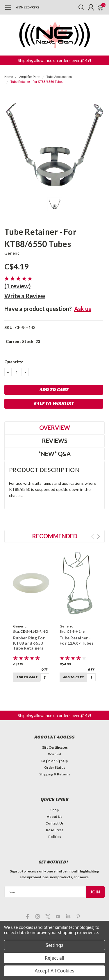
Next (98, 537)
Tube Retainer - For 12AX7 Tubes (77, 640)
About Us (54, 817)
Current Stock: (23, 341)
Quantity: (14, 362)
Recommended (55, 536)
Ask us (83, 309)
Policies (55, 837)
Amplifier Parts (30, 77)
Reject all (54, 958)
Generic (12, 253)
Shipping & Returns (55, 774)
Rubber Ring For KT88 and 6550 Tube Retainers (29, 643)
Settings (54, 945)
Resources (55, 830)
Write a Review (25, 296)
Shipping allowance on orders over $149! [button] (54, 60)
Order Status (55, 767)
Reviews (55, 441)
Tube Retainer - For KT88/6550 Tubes (37, 82)
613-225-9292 (28, 7)
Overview (55, 428)
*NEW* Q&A (54, 454)
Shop (54, 810)
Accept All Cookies (55, 971)
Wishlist (55, 754)
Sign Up (62, 761)
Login (46, 761)
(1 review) (18, 286)
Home (9, 77)
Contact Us (54, 823)
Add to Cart (27, 677)
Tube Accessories (59, 77)
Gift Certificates (55, 747)
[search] (80, 7)
